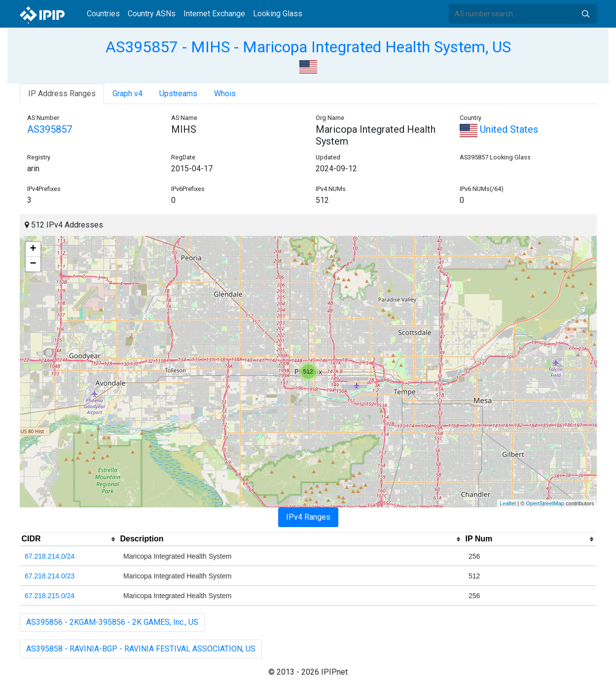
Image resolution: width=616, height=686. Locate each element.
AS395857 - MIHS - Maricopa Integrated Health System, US (308, 47)
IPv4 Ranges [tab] (308, 517)
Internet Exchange (214, 14)
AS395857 (50, 129)
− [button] (33, 264)
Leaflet (508, 503)
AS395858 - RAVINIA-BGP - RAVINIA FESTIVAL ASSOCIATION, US (141, 649)
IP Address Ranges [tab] (62, 94)
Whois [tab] (225, 94)
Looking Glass (278, 14)
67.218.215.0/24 (50, 596)
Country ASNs (152, 14)
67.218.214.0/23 (50, 576)
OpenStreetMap (545, 503)
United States (499, 129)
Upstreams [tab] (178, 94)
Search (585, 14)
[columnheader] (69, 539)
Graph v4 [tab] (127, 94)
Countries (103, 14)
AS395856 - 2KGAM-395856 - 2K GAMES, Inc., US (112, 622)
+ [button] (33, 249)
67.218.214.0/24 (50, 556)
